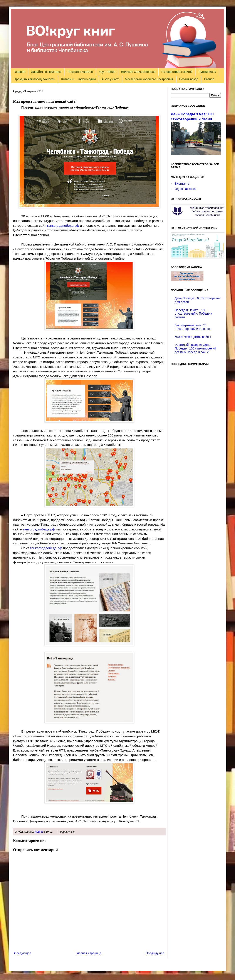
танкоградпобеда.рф (63, 226)
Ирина (39, 832)
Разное (209, 79)
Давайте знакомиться (46, 72)
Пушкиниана (207, 72)
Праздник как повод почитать (34, 79)
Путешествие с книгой (177, 72)
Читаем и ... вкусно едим (78, 79)
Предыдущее (155, 953)
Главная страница (89, 953)
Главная (19, 72)
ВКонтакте (182, 184)
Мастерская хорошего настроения (149, 79)
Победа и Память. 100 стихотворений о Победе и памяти (193, 314)
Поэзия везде (189, 79)
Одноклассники (186, 189)
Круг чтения (107, 72)
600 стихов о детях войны (193, 337)
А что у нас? (110, 79)
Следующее (23, 953)
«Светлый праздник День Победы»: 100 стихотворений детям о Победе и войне (195, 348)
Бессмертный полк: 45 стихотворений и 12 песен (193, 327)
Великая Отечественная (138, 72)
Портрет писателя (80, 72)
